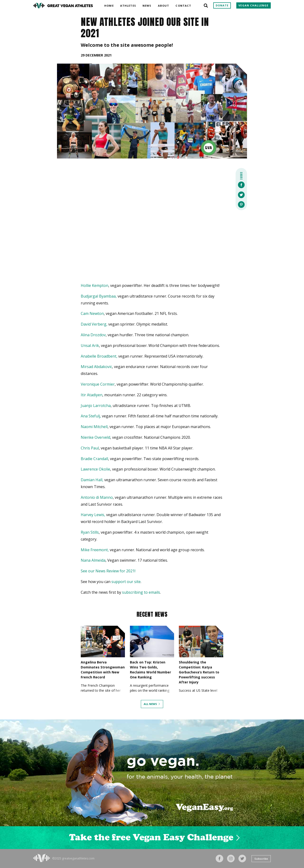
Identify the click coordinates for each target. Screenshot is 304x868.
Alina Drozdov (93, 335)
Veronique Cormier (98, 384)
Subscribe (261, 859)
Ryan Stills (90, 532)
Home (109, 5)
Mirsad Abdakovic (96, 367)
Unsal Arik (90, 345)
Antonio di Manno (97, 497)
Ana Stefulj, (91, 416)
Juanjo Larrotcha (96, 406)
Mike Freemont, (95, 550)
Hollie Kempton (95, 285)
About (164, 5)
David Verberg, (94, 324)
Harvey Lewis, (93, 515)
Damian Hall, (92, 480)
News (147, 5)
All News (150, 704)
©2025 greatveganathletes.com (73, 859)
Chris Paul (90, 448)
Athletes (128, 5)
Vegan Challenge (253, 5)
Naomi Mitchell (94, 427)
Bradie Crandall (94, 459)
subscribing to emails (141, 592)
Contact (183, 5)
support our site (126, 582)
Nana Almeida (93, 560)
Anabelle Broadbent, (99, 356)
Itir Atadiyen (92, 395)
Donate (222, 5)
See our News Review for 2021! (108, 571)
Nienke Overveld (95, 437)
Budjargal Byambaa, (99, 296)
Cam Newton (92, 313)
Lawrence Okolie (95, 469)
